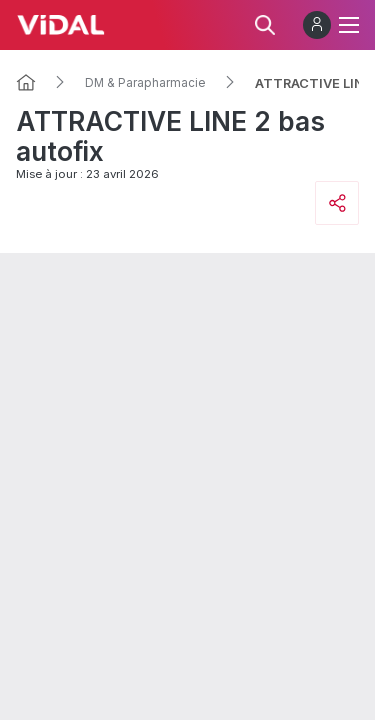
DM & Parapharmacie (145, 83)
